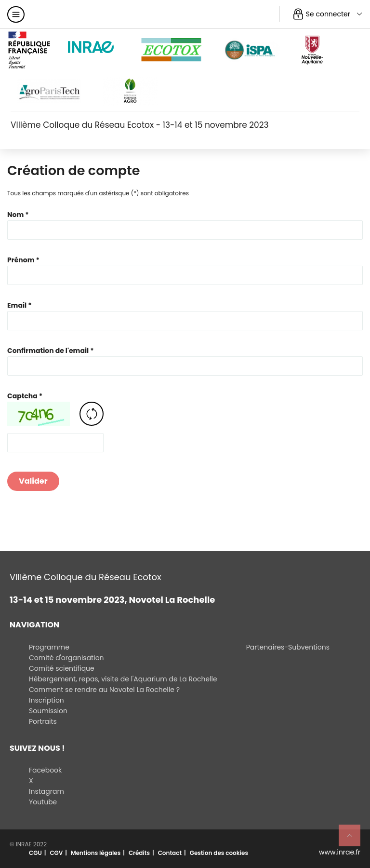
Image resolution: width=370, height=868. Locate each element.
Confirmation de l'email (48, 351)
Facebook (45, 770)
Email (17, 305)
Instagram (46, 791)
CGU (35, 853)
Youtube (43, 802)
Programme (49, 647)
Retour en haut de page (354, 840)
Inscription (46, 700)
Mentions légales (96, 853)
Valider (33, 481)
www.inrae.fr (340, 852)
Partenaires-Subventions (288, 647)
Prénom (21, 260)
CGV (56, 853)
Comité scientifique (62, 668)
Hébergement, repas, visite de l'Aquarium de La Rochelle (123, 679)
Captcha (22, 396)
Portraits (43, 721)
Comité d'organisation (66, 658)
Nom (15, 215)
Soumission (48, 711)
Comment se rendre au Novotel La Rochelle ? (104, 690)
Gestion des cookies (219, 853)
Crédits (139, 853)
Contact (170, 853)
